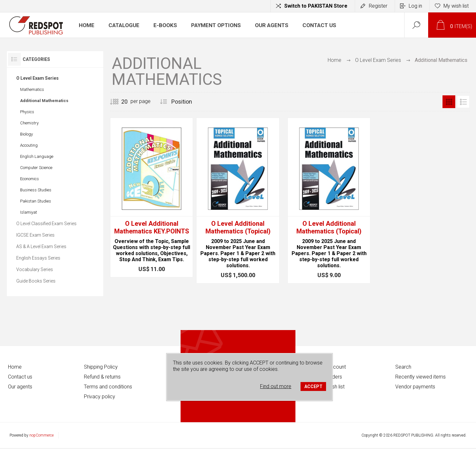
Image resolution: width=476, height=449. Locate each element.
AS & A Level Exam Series (41, 247)
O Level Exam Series (37, 78)
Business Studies (36, 190)
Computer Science (36, 168)
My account (333, 367)
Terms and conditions (108, 387)
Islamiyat (29, 212)
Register (378, 6)
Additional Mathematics (44, 101)
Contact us (20, 377)
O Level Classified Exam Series (46, 224)
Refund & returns (102, 377)
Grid (449, 102)
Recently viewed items (420, 377)
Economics (30, 179)
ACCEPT (313, 386)
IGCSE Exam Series (35, 235)
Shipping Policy (101, 367)
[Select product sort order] (189, 102)
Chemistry (29, 123)
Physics (27, 112)
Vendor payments (415, 387)
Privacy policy (100, 397)
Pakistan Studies (36, 201)
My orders (331, 377)
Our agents (20, 387)
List (463, 102)
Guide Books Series (36, 281)
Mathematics (32, 89)
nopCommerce (41, 435)
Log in (415, 6)
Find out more (276, 386)
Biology (26, 134)
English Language (37, 156)
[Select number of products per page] (120, 102)
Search (403, 367)
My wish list (332, 387)
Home (335, 60)
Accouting (29, 145)
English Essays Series (38, 258)
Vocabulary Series (35, 269)
